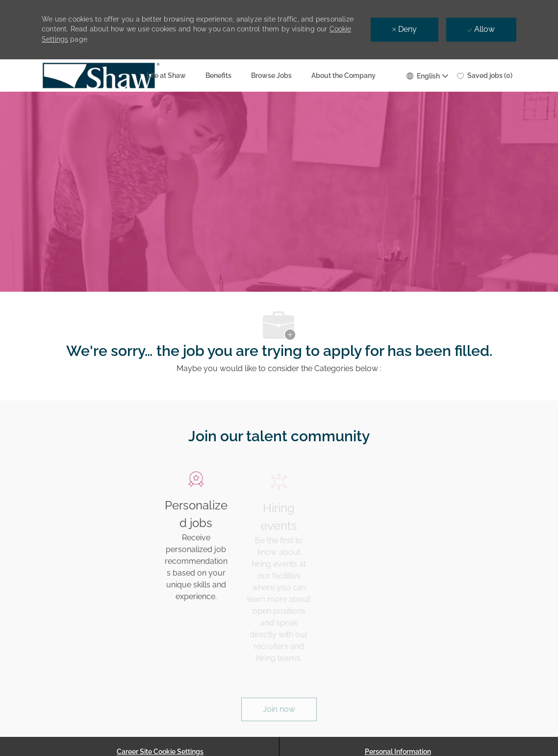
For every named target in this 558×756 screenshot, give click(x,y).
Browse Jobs (271, 76)
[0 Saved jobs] (485, 76)
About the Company (343, 76)
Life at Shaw (166, 76)
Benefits (218, 76)
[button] (427, 75)
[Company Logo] (66, 76)
